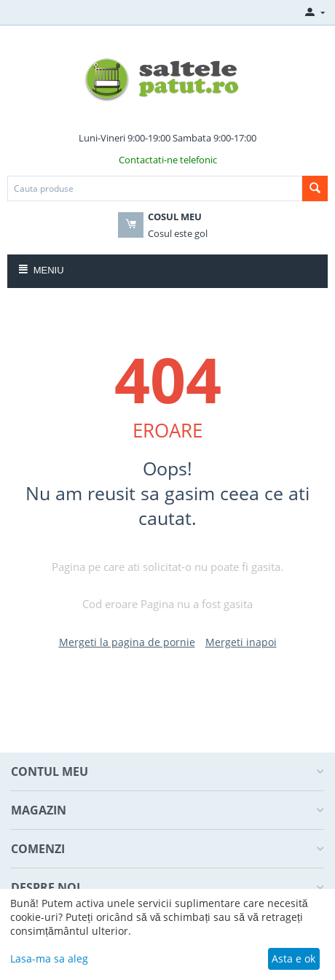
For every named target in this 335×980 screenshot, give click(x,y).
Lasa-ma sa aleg (49, 958)
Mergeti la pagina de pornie (127, 642)
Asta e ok (293, 958)
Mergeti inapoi (241, 642)
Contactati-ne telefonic (168, 160)
